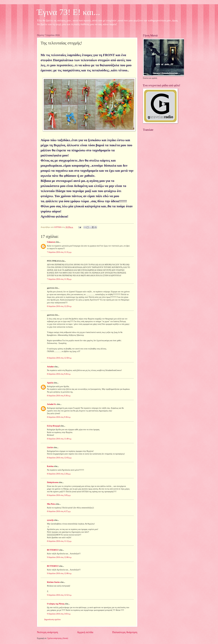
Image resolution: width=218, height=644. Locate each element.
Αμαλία (50, 383)
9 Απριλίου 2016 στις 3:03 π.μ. (59, 614)
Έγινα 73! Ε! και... (69, 12)
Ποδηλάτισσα (53, 482)
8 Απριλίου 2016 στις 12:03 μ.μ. (59, 458)
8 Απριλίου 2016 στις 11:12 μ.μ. (59, 541)
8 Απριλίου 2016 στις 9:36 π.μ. (59, 396)
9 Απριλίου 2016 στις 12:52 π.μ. (59, 595)
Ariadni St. (52, 404)
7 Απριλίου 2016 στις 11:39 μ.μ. (59, 279)
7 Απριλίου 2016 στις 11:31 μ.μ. (59, 252)
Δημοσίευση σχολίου (52, 619)
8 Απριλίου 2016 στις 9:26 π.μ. (59, 374)
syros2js (50, 520)
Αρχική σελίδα (85, 632)
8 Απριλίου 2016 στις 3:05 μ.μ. (59, 495)
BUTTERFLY (53, 550)
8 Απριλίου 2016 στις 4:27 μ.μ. (59, 511)
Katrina (50, 466)
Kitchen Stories (53, 582)
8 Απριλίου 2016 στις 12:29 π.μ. (59, 306)
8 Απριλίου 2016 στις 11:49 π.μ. (59, 439)
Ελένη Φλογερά (54, 426)
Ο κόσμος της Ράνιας (56, 604)
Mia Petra (51, 504)
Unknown (51, 242)
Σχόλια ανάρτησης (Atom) (58, 638)
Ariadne (50, 367)
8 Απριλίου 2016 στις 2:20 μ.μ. (59, 474)
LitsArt (50, 447)
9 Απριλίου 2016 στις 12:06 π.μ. (59, 557)
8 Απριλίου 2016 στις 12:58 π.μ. (59, 358)
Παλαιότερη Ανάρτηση (125, 632)
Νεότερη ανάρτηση (48, 632)
